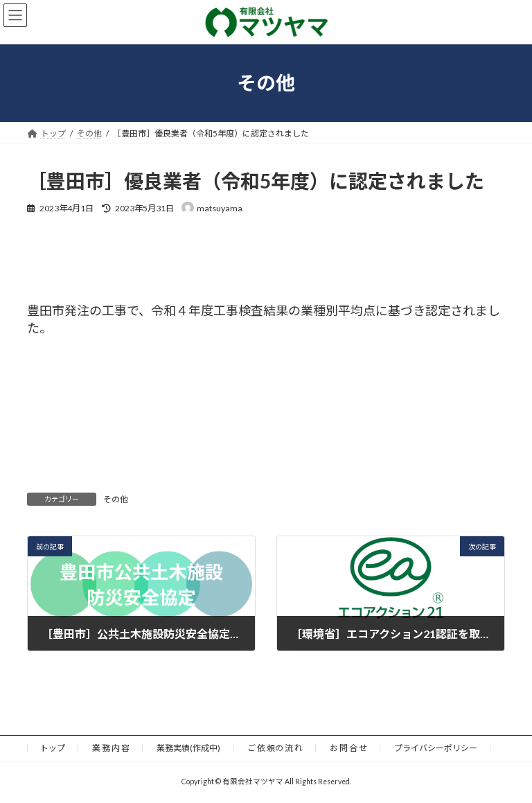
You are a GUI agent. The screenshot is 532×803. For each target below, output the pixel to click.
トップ (53, 748)
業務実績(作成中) (188, 748)
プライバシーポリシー (436, 748)
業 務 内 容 (111, 748)
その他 (116, 499)
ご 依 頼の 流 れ (275, 748)
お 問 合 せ (348, 748)
